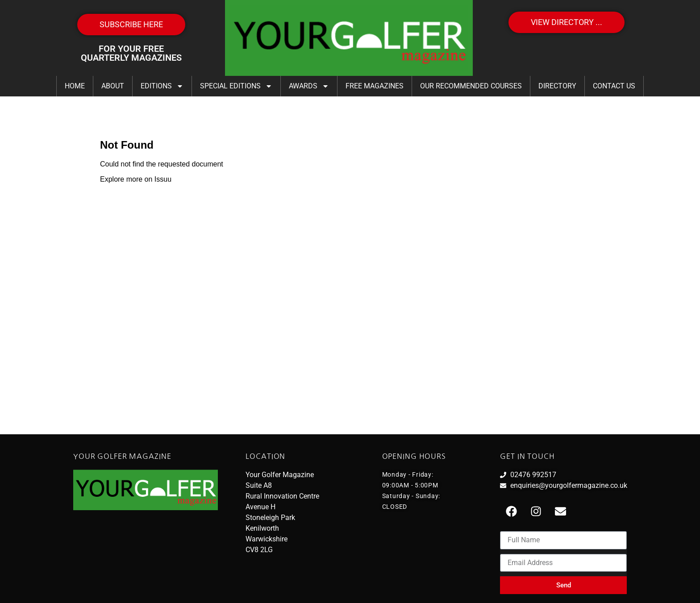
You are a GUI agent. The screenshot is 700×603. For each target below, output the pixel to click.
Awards (309, 86)
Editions (162, 86)
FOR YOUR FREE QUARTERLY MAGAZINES (131, 53)
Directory (557, 86)
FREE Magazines (375, 86)
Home (75, 86)
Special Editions (236, 86)
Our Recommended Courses (471, 86)
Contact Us (614, 86)
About (113, 86)
